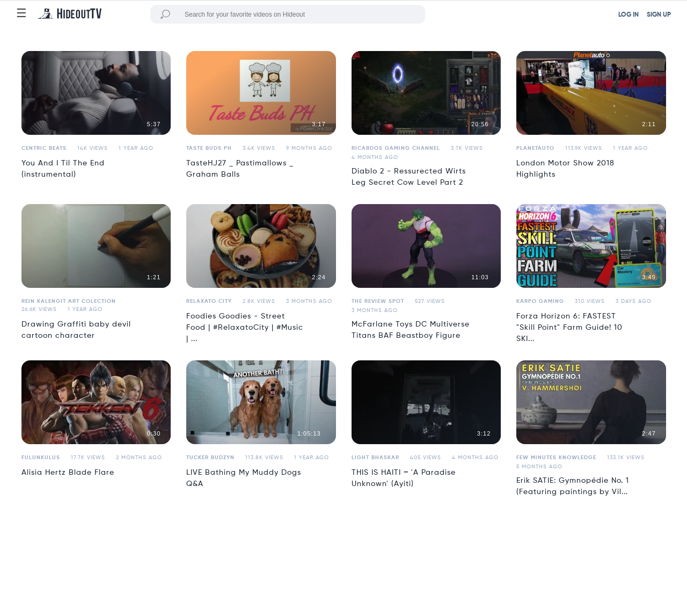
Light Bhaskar (375, 458)
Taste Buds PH (209, 148)
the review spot (378, 301)
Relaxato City (209, 301)
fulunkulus (41, 458)
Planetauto (535, 148)
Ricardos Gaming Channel (396, 148)
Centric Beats (44, 148)
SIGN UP (659, 15)
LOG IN (628, 15)
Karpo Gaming (540, 301)
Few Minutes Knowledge (556, 458)
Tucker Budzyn (210, 458)
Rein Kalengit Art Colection (69, 301)
